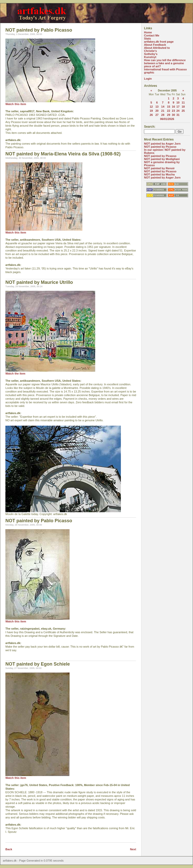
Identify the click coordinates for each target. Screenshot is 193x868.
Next (133, 849)
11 (183, 102)
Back (9, 849)
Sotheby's (151, 54)
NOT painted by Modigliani (162, 159)
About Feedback (155, 45)
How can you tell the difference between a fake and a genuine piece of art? (165, 63)
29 (169, 115)
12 (151, 107)
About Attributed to (157, 48)
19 (151, 111)
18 (183, 107)
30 (173, 115)
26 (151, 115)
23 (173, 111)
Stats (147, 39)
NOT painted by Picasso (160, 147)
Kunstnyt (150, 57)
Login (148, 79)
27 (157, 115)
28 (163, 115)
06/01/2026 (167, 119)
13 (157, 107)
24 (178, 111)
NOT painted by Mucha (159, 174)
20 (157, 111)
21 (163, 111)
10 (178, 102)
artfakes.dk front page (159, 42)
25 (183, 111)
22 (169, 111)
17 (178, 107)
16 (173, 107)
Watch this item (16, 104)
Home (148, 32)
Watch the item (15, 374)
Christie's (150, 51)
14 (163, 107)
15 (169, 107)
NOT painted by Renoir (159, 168)
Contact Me (152, 35)
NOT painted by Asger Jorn (162, 144)
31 (178, 115)
